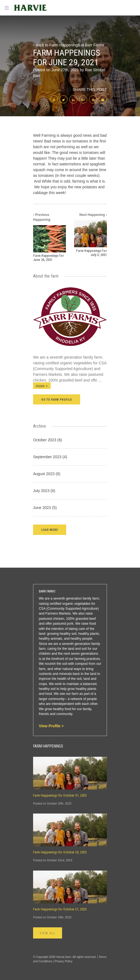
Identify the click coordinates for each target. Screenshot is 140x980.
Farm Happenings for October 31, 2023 (60, 796)
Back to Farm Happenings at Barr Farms (69, 45)
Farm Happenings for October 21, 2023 (60, 909)
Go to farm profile (57, 400)
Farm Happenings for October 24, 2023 (60, 852)
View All (48, 933)
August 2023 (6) (47, 474)
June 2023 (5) (45, 508)
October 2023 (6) (48, 440)
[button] (50, 530)
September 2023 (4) (50, 457)
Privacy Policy (64, 961)
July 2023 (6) (44, 491)
